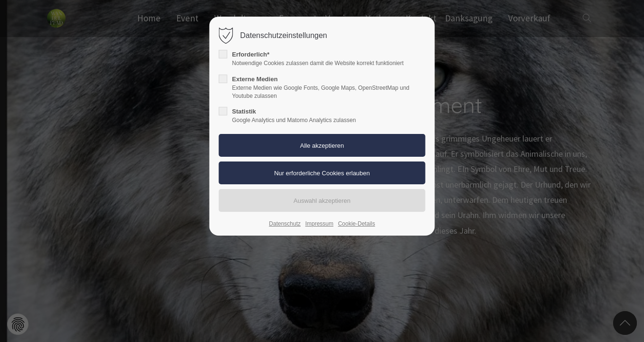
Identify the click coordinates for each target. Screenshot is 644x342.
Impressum (319, 224)
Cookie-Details (357, 224)
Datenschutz (285, 224)
